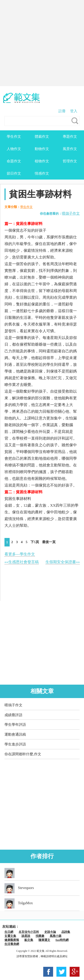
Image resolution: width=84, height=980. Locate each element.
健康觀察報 (12, 940)
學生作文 (14, 137)
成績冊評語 (13, 715)
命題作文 (14, 161)
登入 (74, 111)
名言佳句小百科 (29, 932)
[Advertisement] (42, 43)
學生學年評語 (15, 725)
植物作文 (42, 161)
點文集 (29, 940)
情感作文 (42, 173)
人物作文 (14, 149)
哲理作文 (70, 161)
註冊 (62, 111)
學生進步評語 (15, 744)
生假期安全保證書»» (63, 562)
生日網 (9, 932)
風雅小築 (56, 936)
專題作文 (70, 137)
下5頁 (35, 542)
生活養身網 (12, 944)
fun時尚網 (62, 940)
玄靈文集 (10, 936)
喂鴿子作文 (71, 213)
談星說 (26, 936)
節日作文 (14, 173)
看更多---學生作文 (20, 554)
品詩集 (66, 932)
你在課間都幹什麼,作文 (23, 754)
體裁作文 (42, 137)
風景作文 (70, 149)
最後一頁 (49, 542)
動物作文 (42, 149)
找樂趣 (40, 936)
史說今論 (50, 932)
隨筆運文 (44, 940)
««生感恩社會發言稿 (22, 562)
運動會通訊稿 (15, 734)
